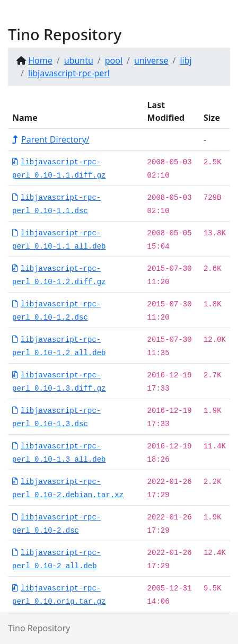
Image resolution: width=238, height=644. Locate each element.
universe (151, 60)
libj (186, 60)
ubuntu (79, 60)
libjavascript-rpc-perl (69, 73)
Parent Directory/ (51, 139)
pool (114, 60)
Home (40, 60)
